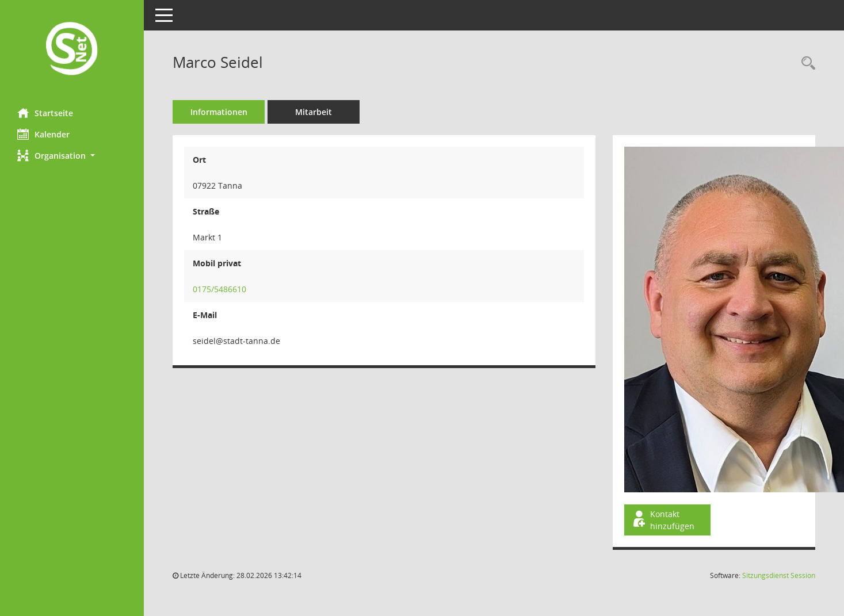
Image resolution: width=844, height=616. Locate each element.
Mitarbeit (314, 112)
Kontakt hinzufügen (663, 520)
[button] (72, 156)
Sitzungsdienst (779, 575)
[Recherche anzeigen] (805, 64)
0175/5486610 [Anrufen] (219, 289)
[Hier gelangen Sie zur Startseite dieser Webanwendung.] (72, 50)
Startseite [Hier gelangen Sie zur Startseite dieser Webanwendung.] (45, 113)
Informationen (219, 112)
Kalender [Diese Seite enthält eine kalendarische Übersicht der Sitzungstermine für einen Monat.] (43, 134)
